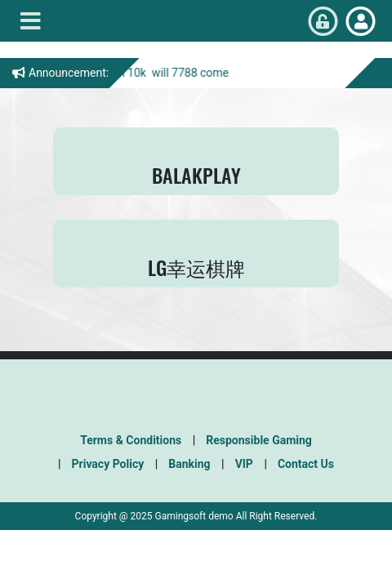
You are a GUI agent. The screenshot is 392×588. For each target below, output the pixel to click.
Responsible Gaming (259, 440)
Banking (189, 464)
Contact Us (306, 464)
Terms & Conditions (131, 440)
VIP (244, 464)
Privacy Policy (108, 464)
